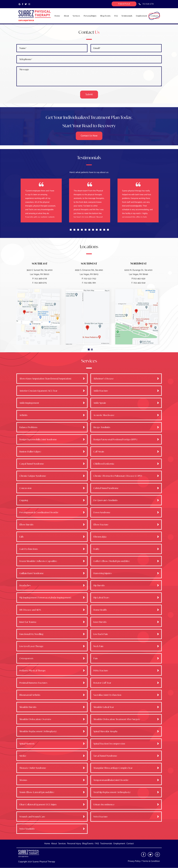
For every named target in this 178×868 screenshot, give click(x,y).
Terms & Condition (151, 861)
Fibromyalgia (100, 537)
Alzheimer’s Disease (103, 379)
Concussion (25, 488)
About (54, 844)
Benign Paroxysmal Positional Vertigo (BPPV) (115, 439)
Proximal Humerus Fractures (33, 683)
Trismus (23, 780)
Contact (130, 844)
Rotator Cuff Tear (102, 683)
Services (62, 844)
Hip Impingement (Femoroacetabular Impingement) (45, 598)
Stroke (23, 756)
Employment (119, 844)
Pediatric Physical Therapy (33, 670)
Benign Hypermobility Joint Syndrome (38, 439)
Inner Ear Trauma (28, 622)
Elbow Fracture (101, 525)
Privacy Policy (134, 861)
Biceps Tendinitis (102, 427)
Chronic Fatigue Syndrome (33, 476)
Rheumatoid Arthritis (30, 695)
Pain (96, 658)
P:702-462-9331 (138, 279)
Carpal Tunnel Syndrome (32, 464)
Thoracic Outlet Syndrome (33, 768)
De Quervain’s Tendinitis (106, 500)
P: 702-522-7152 (89, 279)
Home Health (100, 610)
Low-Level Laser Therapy (31, 646)
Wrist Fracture (100, 817)
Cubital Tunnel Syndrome (106, 488)
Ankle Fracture (101, 391)
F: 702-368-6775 (40, 283)
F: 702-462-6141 (138, 283)
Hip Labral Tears (101, 598)
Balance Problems (28, 427)
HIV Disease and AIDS (30, 610)
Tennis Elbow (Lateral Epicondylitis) (37, 792)
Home (47, 844)
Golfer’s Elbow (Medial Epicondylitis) (112, 561)
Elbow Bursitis (26, 525)
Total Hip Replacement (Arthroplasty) (112, 792)
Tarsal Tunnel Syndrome (105, 756)
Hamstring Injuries (103, 573)
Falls (22, 537)
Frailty (96, 549)
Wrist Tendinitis (27, 829)
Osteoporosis (26, 658)
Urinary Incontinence (104, 804)
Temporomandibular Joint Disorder (111, 780)
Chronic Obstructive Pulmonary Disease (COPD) (118, 476)
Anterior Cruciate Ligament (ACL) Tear (38, 391)
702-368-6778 (148, 4)
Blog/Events (88, 844)
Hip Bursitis (99, 585)
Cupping (24, 500)
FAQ (97, 844)
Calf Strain (99, 452)
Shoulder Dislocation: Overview (35, 719)
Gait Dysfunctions (29, 549)
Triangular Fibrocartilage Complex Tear (113, 768)
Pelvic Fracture (101, 670)
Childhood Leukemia (104, 464)
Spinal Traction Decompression (109, 744)
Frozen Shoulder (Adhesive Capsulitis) (38, 561)
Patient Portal (124, 4)
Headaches (25, 585)
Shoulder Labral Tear (104, 707)
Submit (89, 94)
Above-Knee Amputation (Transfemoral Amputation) (45, 379)
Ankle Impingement (29, 403)
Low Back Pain (101, 634)
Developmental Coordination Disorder (39, 512)
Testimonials (106, 844)
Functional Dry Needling (31, 634)
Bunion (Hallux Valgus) (30, 452)
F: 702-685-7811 (89, 283)
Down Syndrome (102, 512)
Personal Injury (74, 844)
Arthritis (23, 415)
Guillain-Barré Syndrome (31, 573)
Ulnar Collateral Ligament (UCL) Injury (38, 804)
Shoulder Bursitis (28, 707)
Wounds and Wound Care (32, 817)
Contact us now (89, 136)
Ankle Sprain (100, 403)
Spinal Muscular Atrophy (106, 731)
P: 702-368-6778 (40, 279)
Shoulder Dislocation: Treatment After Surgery (117, 719)
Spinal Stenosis (27, 744)
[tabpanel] (90, 200)
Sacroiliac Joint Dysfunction (107, 695)
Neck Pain (98, 646)
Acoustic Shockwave (104, 415)
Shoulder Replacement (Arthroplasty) (38, 731)
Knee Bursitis (100, 622)
